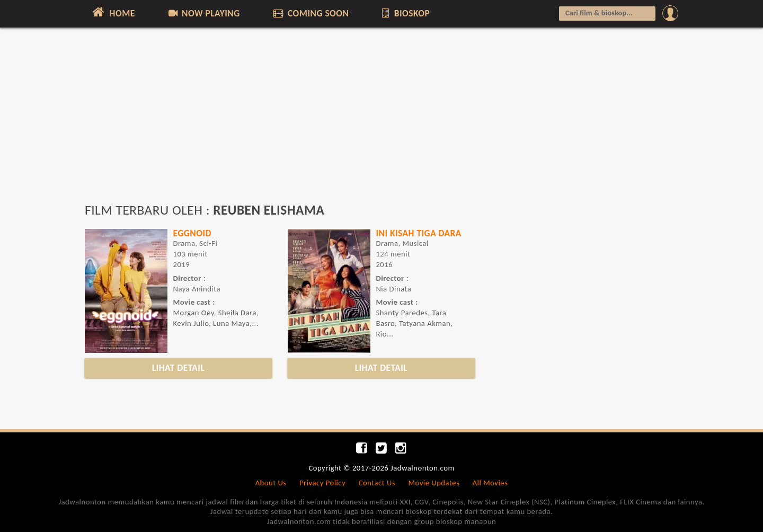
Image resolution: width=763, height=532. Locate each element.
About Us (271, 483)
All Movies (490, 483)
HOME (113, 12)
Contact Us (377, 483)
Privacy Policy (322, 483)
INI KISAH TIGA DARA (418, 233)
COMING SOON (310, 13)
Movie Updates (434, 483)
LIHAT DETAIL (179, 368)
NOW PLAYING (203, 13)
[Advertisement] (381, 120)
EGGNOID (192, 233)
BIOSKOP (405, 13)
